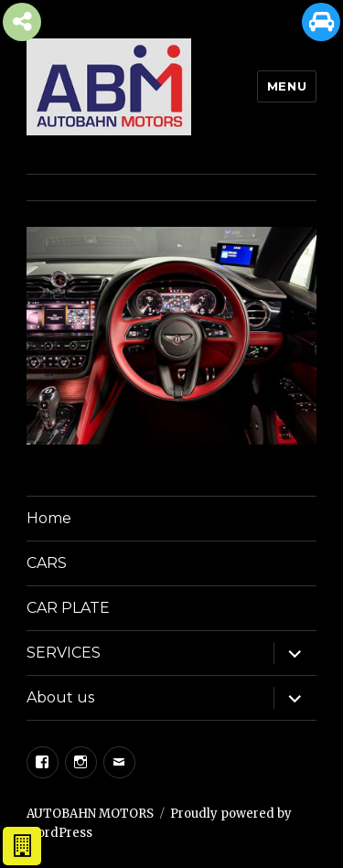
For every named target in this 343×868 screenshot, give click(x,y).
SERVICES (64, 653)
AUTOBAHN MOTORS (90, 814)
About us (60, 697)
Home (49, 518)
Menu (287, 86)
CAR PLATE (68, 608)
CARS (47, 563)
